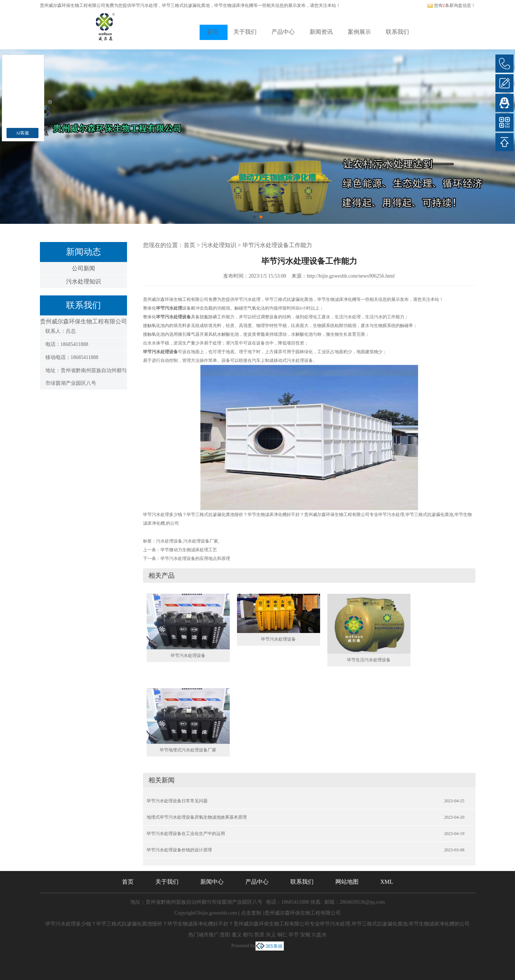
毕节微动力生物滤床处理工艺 (189, 550)
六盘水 (319, 935)
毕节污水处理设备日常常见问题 (177, 801)
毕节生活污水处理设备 (369, 660)
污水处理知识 (83, 281)
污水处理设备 (169, 541)
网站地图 (347, 882)
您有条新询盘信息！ (451, 5)
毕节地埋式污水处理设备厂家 (188, 750)
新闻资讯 (321, 32)
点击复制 (251, 913)
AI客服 (23, 133)
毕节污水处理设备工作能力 (277, 245)
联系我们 (397, 32)
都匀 (248, 935)
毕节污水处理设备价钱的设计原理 (179, 850)
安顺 (305, 935)
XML (387, 882)
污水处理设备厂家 (201, 541)
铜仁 (282, 935)
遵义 (237, 935)
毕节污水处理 (144, 5)
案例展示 (359, 32)
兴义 (271, 935)
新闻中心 (212, 882)
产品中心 (283, 32)
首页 (213, 32)
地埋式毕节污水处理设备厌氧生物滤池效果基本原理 (197, 817)
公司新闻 (83, 268)
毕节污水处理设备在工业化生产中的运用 (186, 834)
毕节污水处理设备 (188, 656)
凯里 (259, 935)
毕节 (294, 935)
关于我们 (245, 32)
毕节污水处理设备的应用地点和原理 (195, 558)
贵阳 (225, 935)
